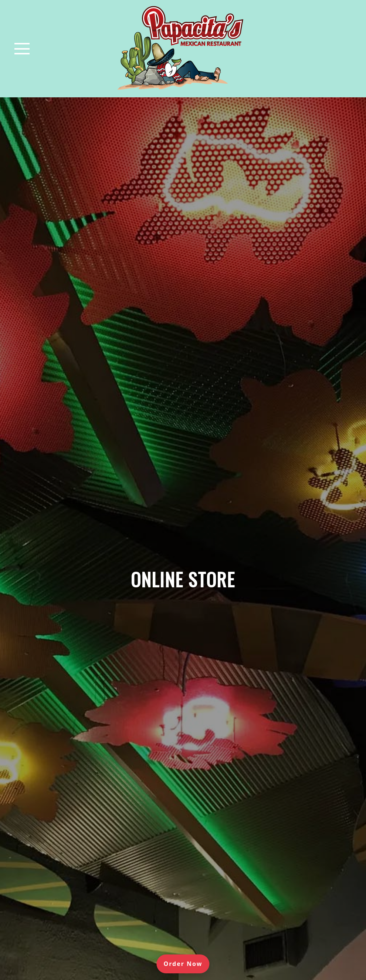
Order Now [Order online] (187, 963)
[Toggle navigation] (22, 49)
